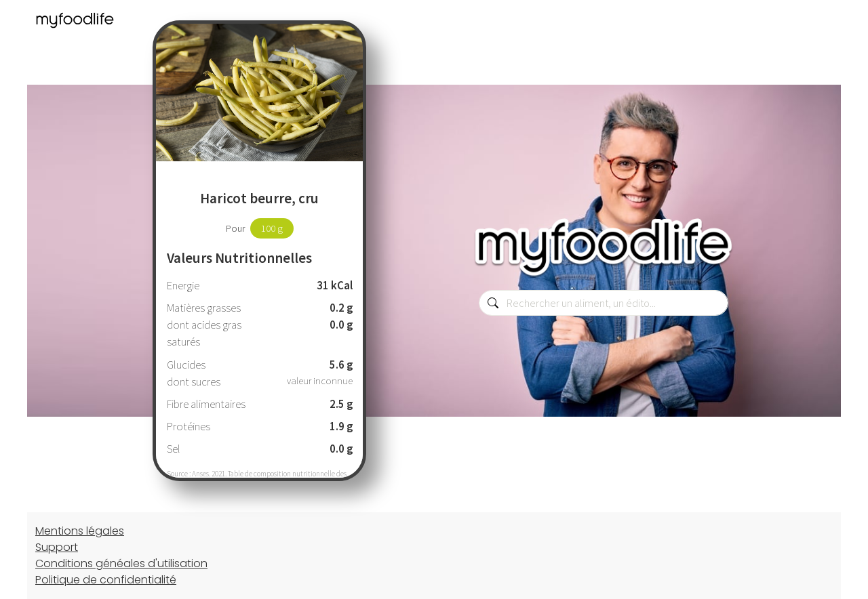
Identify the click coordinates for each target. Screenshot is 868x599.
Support (57, 547)
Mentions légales (80, 531)
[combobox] (604, 303)
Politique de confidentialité (106, 580)
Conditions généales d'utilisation (121, 563)
